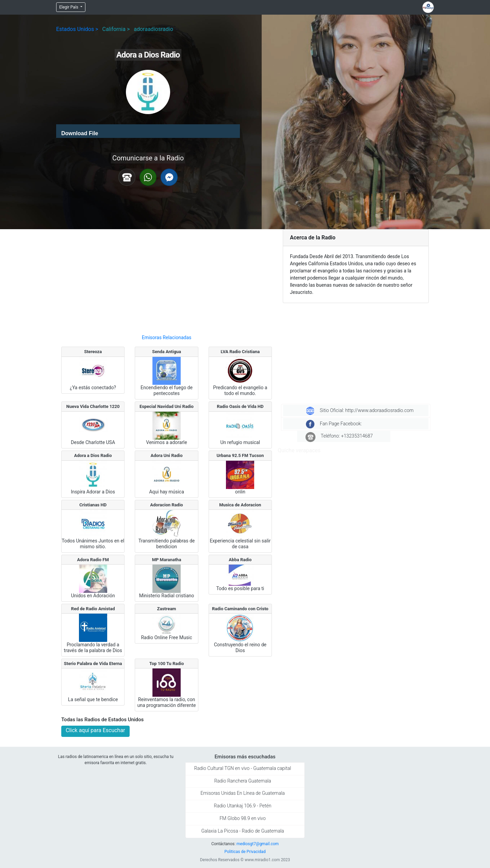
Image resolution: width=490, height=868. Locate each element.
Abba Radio (240, 560)
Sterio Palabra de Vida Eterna (93, 664)
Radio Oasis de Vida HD (240, 406)
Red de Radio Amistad (93, 609)
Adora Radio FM (93, 560)
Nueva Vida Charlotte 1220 (93, 406)
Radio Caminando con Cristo (240, 609)
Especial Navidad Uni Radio (167, 406)
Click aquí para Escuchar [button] (95, 730)
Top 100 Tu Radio (167, 664)
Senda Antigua (167, 352)
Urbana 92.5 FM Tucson (240, 455)
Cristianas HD (93, 505)
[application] (148, 131)
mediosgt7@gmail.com (258, 844)
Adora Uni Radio (166, 455)
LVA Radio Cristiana (240, 352)
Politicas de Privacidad (245, 852)
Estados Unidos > (77, 29)
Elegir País (69, 7)
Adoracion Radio (166, 505)
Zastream (167, 609)
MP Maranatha (167, 560)
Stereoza (93, 352)
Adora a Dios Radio (93, 455)
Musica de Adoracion (240, 505)
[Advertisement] (167, 279)
